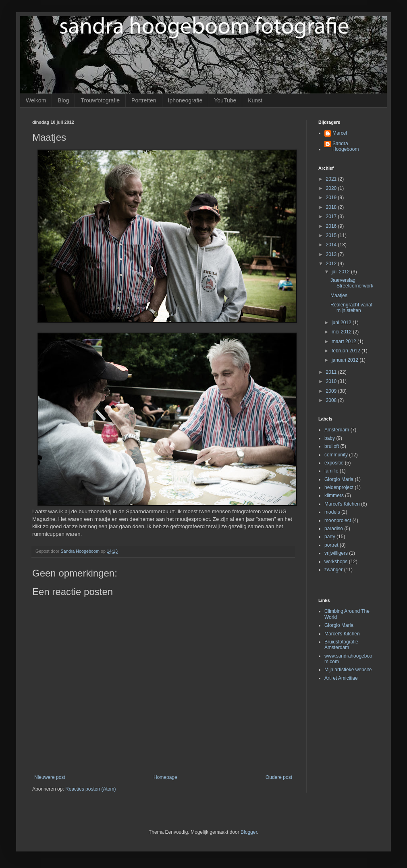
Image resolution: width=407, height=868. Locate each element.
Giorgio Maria (339, 479)
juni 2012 (342, 323)
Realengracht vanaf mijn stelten (351, 308)
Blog (63, 100)
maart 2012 (345, 341)
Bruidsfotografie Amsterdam (341, 645)
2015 (332, 235)
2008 (332, 400)
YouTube (225, 100)
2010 (332, 381)
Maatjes (339, 296)
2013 (332, 254)
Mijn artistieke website (348, 670)
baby (330, 438)
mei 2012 (342, 332)
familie (331, 471)
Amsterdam (337, 430)
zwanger (333, 570)
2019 (332, 198)
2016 (332, 226)
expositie (334, 463)
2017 (332, 216)
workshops (336, 562)
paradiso (334, 529)
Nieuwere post (50, 777)
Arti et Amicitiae (341, 678)
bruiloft (332, 446)
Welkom (36, 100)
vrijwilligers (336, 553)
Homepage (165, 777)
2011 (332, 372)
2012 (332, 264)
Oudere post (279, 777)
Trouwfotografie (100, 100)
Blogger (249, 832)
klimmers (334, 495)
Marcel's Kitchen (342, 504)
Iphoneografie (185, 100)
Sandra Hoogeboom (346, 146)
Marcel (340, 133)
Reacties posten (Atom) (90, 789)
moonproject (338, 520)
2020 (332, 188)
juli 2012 (341, 272)
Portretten (144, 100)
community (336, 455)
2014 (332, 245)
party (330, 537)
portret (331, 545)
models (332, 512)
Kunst (255, 100)
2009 (332, 391)
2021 (332, 179)
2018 (332, 207)
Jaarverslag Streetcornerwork (352, 283)
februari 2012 (347, 351)
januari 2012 (346, 360)
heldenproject (339, 487)
